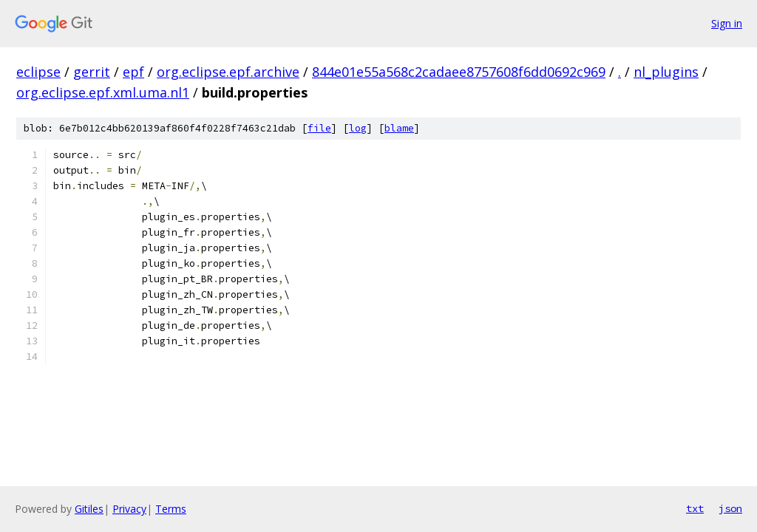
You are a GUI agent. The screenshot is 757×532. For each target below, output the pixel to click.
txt (695, 508)
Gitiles (89, 509)
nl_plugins (666, 72)
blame (399, 128)
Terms (171, 509)
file (319, 128)
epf (133, 72)
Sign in (727, 23)
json (730, 508)
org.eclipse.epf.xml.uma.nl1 (103, 92)
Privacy (129, 509)
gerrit (92, 72)
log (358, 128)
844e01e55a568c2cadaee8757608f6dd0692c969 (459, 72)
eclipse (38, 72)
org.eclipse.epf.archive (228, 72)
